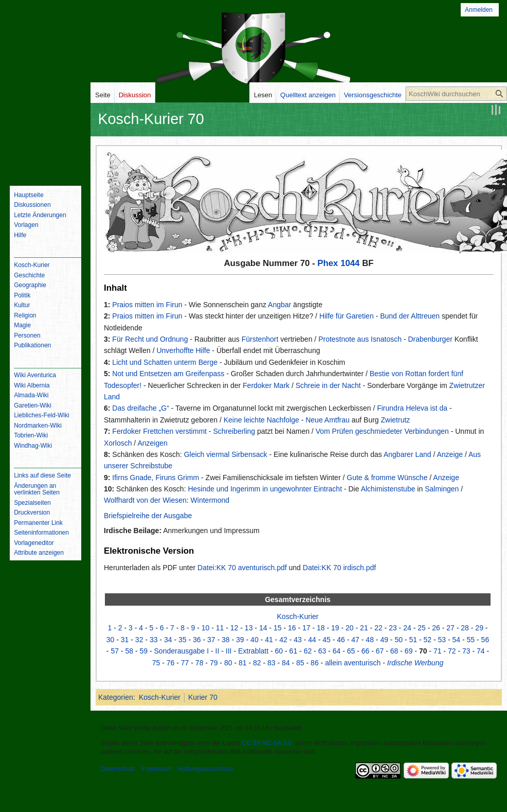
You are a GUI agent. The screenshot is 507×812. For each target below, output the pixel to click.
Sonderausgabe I (182, 651)
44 (312, 640)
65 (351, 651)
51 (413, 640)
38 (226, 640)
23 (393, 628)
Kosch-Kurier (298, 616)
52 (427, 640)
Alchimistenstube (388, 489)
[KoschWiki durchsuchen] (456, 94)
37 (211, 640)
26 (436, 628)
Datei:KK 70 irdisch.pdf (339, 568)
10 (206, 628)
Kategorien (116, 697)
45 (327, 640)
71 (438, 651)
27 (450, 628)
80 (228, 663)
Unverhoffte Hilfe (183, 350)
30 (111, 640)
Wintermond (210, 500)
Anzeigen (152, 443)
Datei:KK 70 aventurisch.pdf (242, 568)
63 (322, 651)
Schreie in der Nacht (328, 385)
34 (168, 640)
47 (355, 640)
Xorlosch (118, 443)
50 (399, 640)
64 (337, 651)
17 (306, 628)
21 (364, 628)
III (229, 651)
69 (409, 651)
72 (452, 651)
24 (407, 628)
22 (378, 628)
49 (384, 640)
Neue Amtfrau (328, 420)
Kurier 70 (203, 697)
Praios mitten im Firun (147, 305)
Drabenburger (430, 339)
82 (257, 663)
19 (335, 628)
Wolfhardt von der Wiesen (145, 500)
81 (243, 663)
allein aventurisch (353, 663)
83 (271, 663)
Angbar (279, 305)
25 (422, 628)
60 (279, 651)
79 (214, 663)
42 (283, 640)
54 (457, 640)
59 (143, 651)
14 (263, 628)
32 (139, 640)
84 (286, 663)
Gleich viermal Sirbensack (226, 454)
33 (154, 640)
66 (366, 651)
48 (370, 640)
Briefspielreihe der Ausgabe (148, 516)
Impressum (157, 769)
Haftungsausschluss (205, 769)
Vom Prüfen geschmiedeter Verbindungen (382, 431)
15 (278, 628)
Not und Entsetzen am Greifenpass (168, 374)
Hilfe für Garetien (347, 316)
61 (294, 651)
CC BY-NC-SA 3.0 (267, 743)
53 (442, 640)
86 (315, 663)
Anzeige (450, 454)
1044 (350, 263)
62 (308, 651)
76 (171, 663)
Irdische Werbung (415, 663)
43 (298, 640)
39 (240, 640)
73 (466, 651)
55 (471, 640)
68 (394, 651)
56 (485, 640)
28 (465, 628)
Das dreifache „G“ (140, 408)
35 (183, 640)
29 (479, 628)
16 (292, 628)
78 (200, 663)
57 (115, 651)
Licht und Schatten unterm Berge (165, 362)
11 (220, 628)
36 (197, 640)
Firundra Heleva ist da (412, 408)
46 (341, 640)
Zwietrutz (396, 420)
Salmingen (442, 489)
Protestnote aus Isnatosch (360, 339)
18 (321, 628)
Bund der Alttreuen (410, 316)
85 (300, 663)
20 (350, 628)
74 (481, 651)
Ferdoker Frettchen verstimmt (159, 431)
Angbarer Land (408, 454)
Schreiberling (234, 431)
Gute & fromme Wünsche (387, 478)
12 (234, 628)
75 (156, 663)
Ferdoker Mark (266, 385)
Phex (328, 263)
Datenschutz (118, 769)
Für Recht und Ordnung (150, 339)
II (218, 651)
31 (125, 640)
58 (129, 651)
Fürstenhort (260, 339)
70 (423, 651)
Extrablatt (253, 651)
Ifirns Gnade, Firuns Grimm (156, 478)
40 (255, 640)
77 (185, 663)
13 (249, 628)
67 (380, 651)
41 (269, 640)
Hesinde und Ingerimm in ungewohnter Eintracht (265, 489)
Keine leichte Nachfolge (261, 420)
